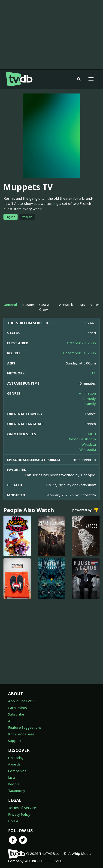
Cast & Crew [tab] (44, 307)
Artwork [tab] (66, 305)
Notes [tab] (95, 305)
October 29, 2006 (81, 343)
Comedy (89, 398)
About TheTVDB (21, 701)
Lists (12, 777)
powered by (86, 510)
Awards (14, 764)
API (11, 721)
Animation (87, 393)
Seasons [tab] (28, 305)
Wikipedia (88, 449)
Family (91, 404)
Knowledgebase (21, 734)
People (14, 784)
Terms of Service (22, 808)
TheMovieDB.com (81, 439)
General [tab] (10, 305)
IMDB (91, 434)
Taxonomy (17, 790)
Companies (17, 771)
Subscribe (16, 714)
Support (15, 740)
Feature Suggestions (25, 727)
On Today (16, 758)
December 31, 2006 (79, 353)
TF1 (93, 373)
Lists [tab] (81, 305)
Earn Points (17, 708)
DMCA (13, 821)
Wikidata (89, 444)
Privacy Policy (19, 814)
